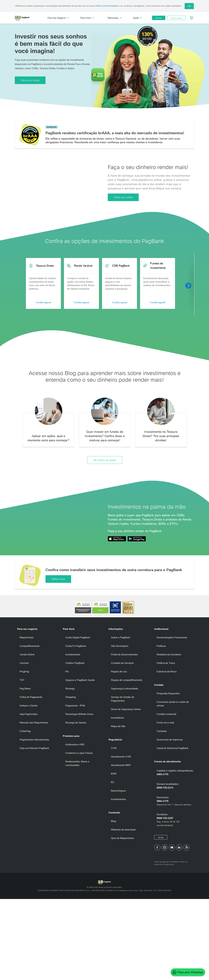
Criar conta (176, 18)
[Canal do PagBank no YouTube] (172, 928)
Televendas (115, 18)
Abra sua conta (30, 80)
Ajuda (138, 18)
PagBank (28, 18)
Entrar (159, 18)
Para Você (87, 18)
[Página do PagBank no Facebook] (157, 928)
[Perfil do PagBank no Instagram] (165, 928)
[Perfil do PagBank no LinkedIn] (179, 928)
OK (189, 6)
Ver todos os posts (105, 497)
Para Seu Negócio (58, 18)
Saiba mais (58, 660)
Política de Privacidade (106, 6)
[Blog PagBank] (186, 928)
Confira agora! (43, 340)
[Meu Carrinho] (191, 18)
